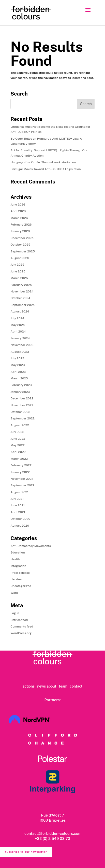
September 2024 (22, 305)
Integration (18, 566)
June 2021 (17, 505)
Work (14, 593)
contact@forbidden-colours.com (53, 833)
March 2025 (19, 278)
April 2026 (18, 211)
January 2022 (20, 472)
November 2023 (22, 345)
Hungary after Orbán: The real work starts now (43, 162)
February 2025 (21, 285)
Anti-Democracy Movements (31, 546)
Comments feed (22, 626)
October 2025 (20, 245)
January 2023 (20, 392)
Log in (15, 613)
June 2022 (18, 439)
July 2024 (17, 318)
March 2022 (19, 459)
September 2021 (22, 485)
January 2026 (20, 231)
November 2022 (22, 405)
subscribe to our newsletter (26, 852)
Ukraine (16, 579)
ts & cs (30, 865)
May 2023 (18, 365)
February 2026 (21, 225)
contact (76, 686)
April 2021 (18, 512)
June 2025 (18, 271)
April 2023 (18, 372)
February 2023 (21, 385)
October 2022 (20, 412)
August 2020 (20, 526)
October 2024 (20, 298)
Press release (20, 573)
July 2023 (17, 358)
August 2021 (19, 492)
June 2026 (18, 205)
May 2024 (18, 325)
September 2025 (22, 251)
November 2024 (22, 291)
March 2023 (19, 378)
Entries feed (19, 620)
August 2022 (20, 425)
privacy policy (43, 865)
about (51, 686)
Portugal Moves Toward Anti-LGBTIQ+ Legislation (46, 169)
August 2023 (20, 352)
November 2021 (22, 479)
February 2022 (21, 465)
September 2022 (22, 418)
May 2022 (18, 445)
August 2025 (20, 258)
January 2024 (20, 338)
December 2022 (22, 398)
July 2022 (17, 432)
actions (29, 686)
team (63, 686)
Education (18, 552)
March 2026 (19, 218)
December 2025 (22, 238)
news (41, 686)
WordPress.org (21, 633)
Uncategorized (21, 586)
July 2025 (17, 265)
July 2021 (17, 499)
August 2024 (20, 311)
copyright (73, 865)
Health (15, 559)
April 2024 (18, 331)
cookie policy (59, 865)
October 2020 (20, 519)
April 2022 (18, 452)
